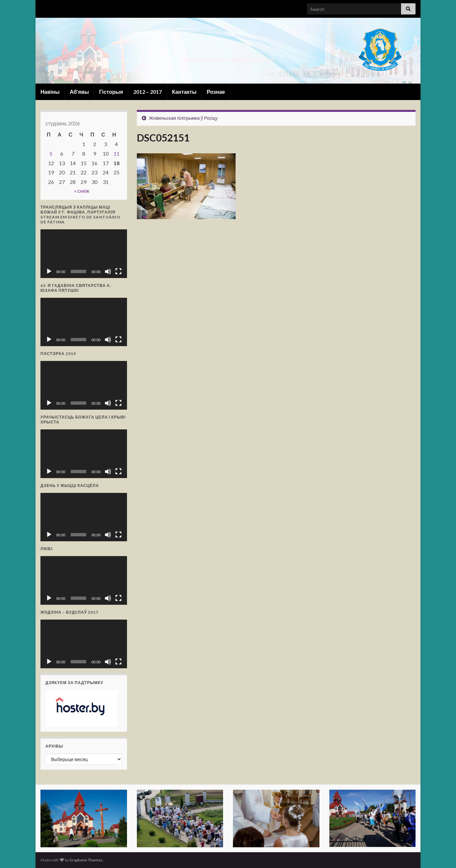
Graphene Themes (86, 860)
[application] (84, 254)
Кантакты (184, 92)
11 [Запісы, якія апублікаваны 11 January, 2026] (116, 153)
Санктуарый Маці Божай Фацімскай (228, 57)
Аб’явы (79, 92)
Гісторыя (111, 92)
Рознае (216, 92)
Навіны (50, 92)
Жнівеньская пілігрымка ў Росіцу (183, 118)
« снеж (82, 191)
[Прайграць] (49, 271)
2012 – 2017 (148, 92)
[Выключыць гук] (108, 271)
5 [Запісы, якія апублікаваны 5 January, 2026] (51, 153)
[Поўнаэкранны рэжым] (118, 271)
